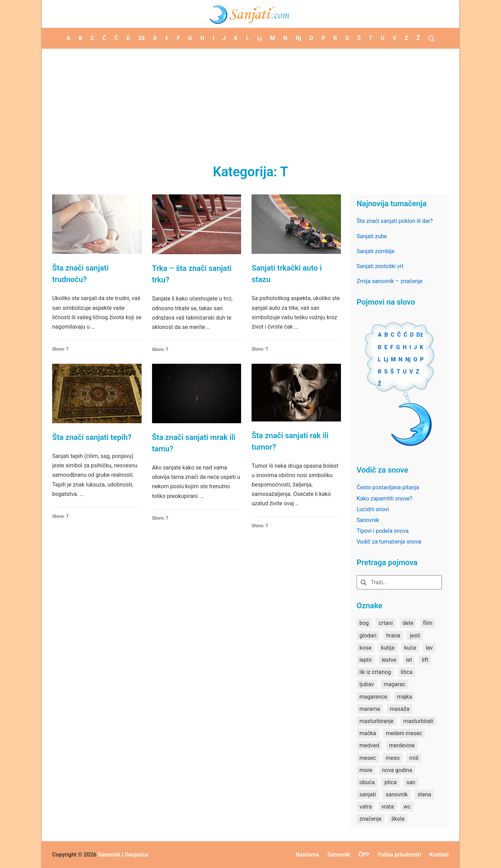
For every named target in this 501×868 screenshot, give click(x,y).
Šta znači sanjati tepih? (92, 437)
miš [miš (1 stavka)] (414, 758)
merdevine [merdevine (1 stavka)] (402, 745)
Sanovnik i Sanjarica (123, 855)
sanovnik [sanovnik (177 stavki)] (396, 794)
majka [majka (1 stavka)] (404, 697)
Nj (408, 359)
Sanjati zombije (376, 251)
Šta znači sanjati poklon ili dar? (395, 221)
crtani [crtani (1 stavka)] (386, 623)
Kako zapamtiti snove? (384, 499)
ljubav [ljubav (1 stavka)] (367, 684)
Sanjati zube (372, 236)
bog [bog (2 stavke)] (364, 623)
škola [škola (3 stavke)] (398, 819)
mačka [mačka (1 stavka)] (368, 733)
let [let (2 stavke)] (409, 660)
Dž (420, 335)
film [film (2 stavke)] (428, 623)
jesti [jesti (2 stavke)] (415, 636)
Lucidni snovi (373, 509)
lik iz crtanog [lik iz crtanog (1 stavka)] (375, 672)
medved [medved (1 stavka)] (369, 745)
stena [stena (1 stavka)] (424, 794)
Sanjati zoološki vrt (380, 266)
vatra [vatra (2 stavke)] (365, 807)
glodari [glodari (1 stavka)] (368, 636)
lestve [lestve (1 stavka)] (389, 660)
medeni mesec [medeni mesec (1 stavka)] (404, 733)
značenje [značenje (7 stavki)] (370, 819)
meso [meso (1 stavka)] (393, 758)
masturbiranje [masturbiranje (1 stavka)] (376, 721)
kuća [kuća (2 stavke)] (410, 648)
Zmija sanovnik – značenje (389, 281)
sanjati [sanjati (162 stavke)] (368, 794)
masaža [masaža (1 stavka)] (399, 709)
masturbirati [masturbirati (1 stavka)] (418, 721)
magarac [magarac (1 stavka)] (395, 684)
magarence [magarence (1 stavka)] (373, 697)
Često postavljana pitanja (388, 487)
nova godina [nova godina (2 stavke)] (397, 770)
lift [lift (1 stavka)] (425, 660)
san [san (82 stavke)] (411, 782)
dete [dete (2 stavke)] (408, 623)
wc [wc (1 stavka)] (407, 807)
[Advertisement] (250, 101)
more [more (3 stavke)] (366, 770)
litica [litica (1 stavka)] (407, 672)
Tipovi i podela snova (383, 531)
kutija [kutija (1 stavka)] (388, 648)
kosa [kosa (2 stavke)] (365, 648)
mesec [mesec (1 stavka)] (368, 758)
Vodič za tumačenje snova (389, 542)
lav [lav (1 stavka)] (429, 648)
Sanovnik (368, 520)
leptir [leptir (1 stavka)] (366, 660)
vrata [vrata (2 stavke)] (388, 807)
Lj (386, 359)
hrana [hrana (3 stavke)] (393, 636)
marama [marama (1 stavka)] (370, 709)
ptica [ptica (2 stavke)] (391, 782)
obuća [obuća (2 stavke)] (367, 782)
